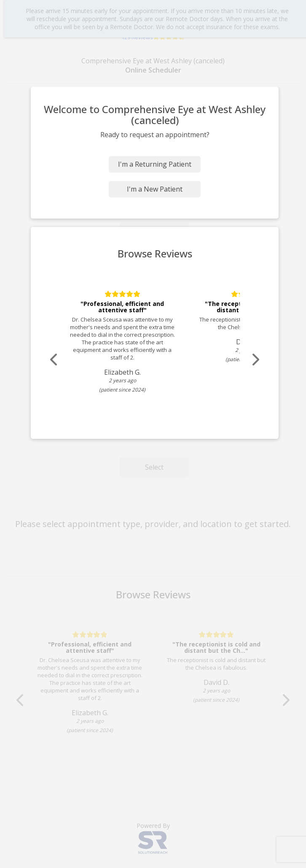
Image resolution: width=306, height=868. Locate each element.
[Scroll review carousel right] (255, 360)
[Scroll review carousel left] (54, 360)
